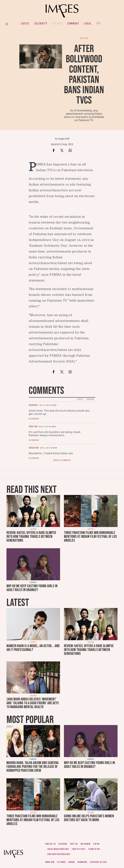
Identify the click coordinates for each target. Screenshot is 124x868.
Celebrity (41, 24)
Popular (90, 399)
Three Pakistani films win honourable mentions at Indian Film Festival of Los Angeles (90, 537)
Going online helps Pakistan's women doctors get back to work (89, 818)
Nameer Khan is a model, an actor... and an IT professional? (33, 648)
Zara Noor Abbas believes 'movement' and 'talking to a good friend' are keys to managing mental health (33, 703)
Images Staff (64, 139)
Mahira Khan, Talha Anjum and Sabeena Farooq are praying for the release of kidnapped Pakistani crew (33, 767)
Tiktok (96, 844)
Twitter (74, 844)
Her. (99, 23)
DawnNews (82, 862)
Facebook (63, 844)
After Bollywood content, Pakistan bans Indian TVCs (84, 75)
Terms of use (94, 849)
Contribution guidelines (59, 854)
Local (88, 24)
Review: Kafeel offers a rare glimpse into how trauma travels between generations (31, 537)
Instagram (85, 844)
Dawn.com (50, 862)
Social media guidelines (58, 849)
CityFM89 (61, 862)
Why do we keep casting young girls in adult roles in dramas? (32, 588)
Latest (25, 24)
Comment (73, 24)
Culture (57, 24)
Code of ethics (79, 849)
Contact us (50, 844)
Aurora (72, 862)
